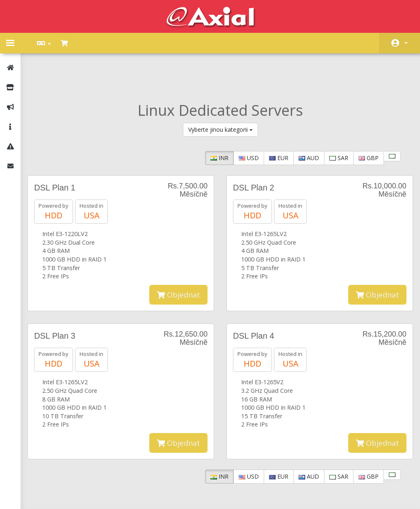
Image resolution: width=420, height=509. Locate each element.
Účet (406, 43)
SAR (333, 121)
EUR (273, 121)
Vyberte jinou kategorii (220, 93)
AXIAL (233, 494)
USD (243, 121)
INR (214, 121)
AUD (304, 121)
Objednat (178, 258)
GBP (363, 121)
